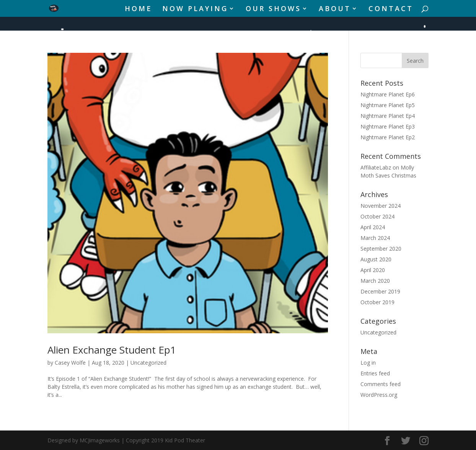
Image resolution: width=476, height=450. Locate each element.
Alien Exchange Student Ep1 (112, 350)
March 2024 (375, 238)
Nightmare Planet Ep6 (388, 94)
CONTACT (391, 9)
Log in (368, 363)
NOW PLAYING (195, 9)
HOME (139, 9)
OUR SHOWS (273, 9)
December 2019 (380, 291)
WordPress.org (379, 395)
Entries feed (375, 373)
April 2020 (373, 270)
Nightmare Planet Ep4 (388, 116)
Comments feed (381, 384)
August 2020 (376, 259)
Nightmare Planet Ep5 (388, 105)
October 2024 (377, 216)
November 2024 (381, 206)
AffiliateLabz (376, 167)
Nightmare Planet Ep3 (388, 126)
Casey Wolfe (70, 363)
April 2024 (373, 227)
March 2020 (375, 281)
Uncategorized (148, 363)
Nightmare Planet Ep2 (388, 137)
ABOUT (335, 9)
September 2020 (381, 249)
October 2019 (377, 302)
